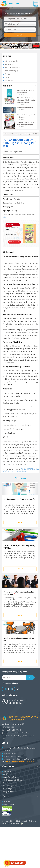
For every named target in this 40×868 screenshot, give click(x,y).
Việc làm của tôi (8, 804)
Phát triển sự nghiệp (12, 71)
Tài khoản (6, 801)
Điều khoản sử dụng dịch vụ (12, 783)
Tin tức (7, 74)
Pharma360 (25, 821)
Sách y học (9, 81)
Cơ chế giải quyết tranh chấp (12, 786)
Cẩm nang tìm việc (11, 61)
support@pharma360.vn (12, 756)
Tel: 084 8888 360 (10, 753)
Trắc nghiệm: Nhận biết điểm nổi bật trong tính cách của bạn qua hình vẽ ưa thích (26, 100)
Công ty (20, 736)
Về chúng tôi (7, 771)
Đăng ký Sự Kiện (8, 792)
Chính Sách (9, 64)
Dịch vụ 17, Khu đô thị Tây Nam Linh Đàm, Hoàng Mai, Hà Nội (20, 749)
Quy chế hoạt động (9, 777)
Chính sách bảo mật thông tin (12, 780)
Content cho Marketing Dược (25, 108)
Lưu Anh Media (15, 823)
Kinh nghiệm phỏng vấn (13, 68)
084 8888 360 (16, 703)
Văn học (8, 77)
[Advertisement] (20, 847)
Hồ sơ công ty (7, 789)
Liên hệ (5, 774)
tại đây (33, 761)
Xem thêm (20, 522)
